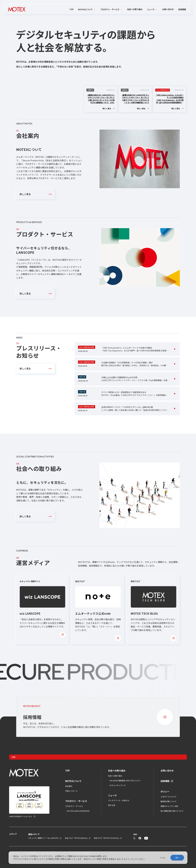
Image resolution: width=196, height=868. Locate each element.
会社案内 (69, 786)
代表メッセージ (71, 791)
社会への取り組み (135, 9)
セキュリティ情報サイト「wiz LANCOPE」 (44, 838)
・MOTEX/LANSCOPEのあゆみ (77, 811)
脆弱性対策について (169, 801)
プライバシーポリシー (23, 859)
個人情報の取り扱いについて (172, 811)
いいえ (163, 858)
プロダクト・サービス (74, 806)
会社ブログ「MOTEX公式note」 (77, 838)
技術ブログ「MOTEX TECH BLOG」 (107, 838)
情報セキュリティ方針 (169, 806)
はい (177, 858)
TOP (72, 9)
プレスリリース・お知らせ (119, 800)
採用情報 (182, 9)
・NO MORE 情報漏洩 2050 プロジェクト (124, 781)
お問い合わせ (168, 9)
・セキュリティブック (117, 785)
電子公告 (112, 805)
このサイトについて (169, 797)
